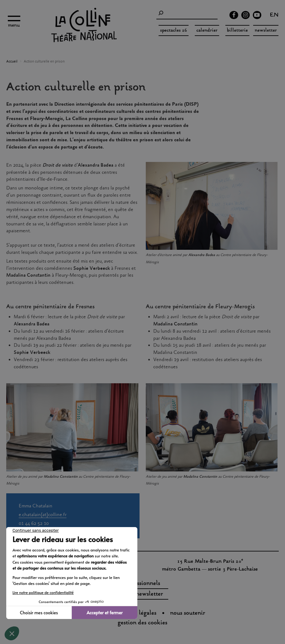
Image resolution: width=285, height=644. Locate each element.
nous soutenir (188, 613)
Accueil (12, 62)
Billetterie (237, 30)
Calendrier (207, 30)
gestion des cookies (142, 623)
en (274, 16)
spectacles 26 (174, 30)
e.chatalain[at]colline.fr (43, 515)
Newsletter (266, 30)
